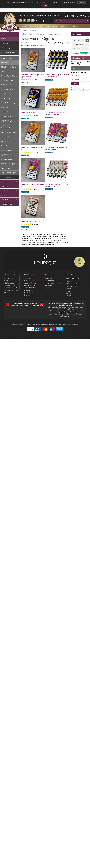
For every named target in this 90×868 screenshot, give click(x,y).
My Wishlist (49, 285)
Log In (47, 288)
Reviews (74, 26)
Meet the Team (36, 26)
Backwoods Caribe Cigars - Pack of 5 (32, 148)
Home (24, 26)
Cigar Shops (52, 26)
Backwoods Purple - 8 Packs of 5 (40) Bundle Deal (56, 148)
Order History (50, 281)
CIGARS (24, 34)
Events (33, 30)
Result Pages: (26, 230)
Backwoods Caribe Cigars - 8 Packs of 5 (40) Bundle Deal (57, 113)
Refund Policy (29, 293)
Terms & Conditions (31, 288)
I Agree (45, 6)
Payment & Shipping (31, 285)
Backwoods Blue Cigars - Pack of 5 (32, 112)
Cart (39, 21)
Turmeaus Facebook (10, 288)
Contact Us (7, 293)
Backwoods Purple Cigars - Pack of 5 (32, 185)
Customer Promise (30, 283)
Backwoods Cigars (54, 34)
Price (46, 46)
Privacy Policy (82, 3)
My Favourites (50, 283)
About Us (27, 278)
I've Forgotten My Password (81, 90)
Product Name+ (38, 46)
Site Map (27, 295)
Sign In (75, 84)
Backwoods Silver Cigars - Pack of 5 (33, 221)
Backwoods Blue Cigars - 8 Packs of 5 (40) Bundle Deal (57, 76)
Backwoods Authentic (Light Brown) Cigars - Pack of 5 (33, 76)
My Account (49, 21)
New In (64, 26)
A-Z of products (9, 283)
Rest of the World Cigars (37, 34)
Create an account (77, 88)
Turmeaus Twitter (10, 285)
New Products (8, 278)
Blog (24, 30)
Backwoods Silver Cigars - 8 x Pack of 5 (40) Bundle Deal (57, 185)
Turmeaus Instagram (11, 290)
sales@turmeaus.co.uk (73, 296)
